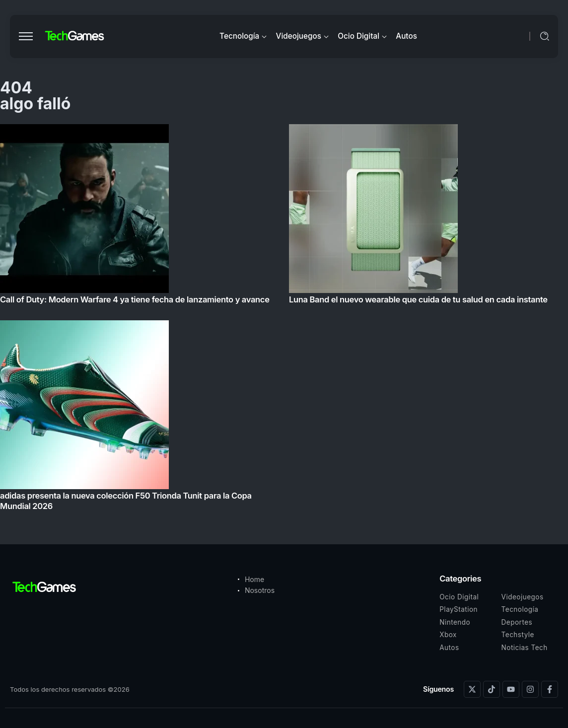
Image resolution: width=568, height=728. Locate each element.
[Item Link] (284, 321)
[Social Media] (472, 689)
